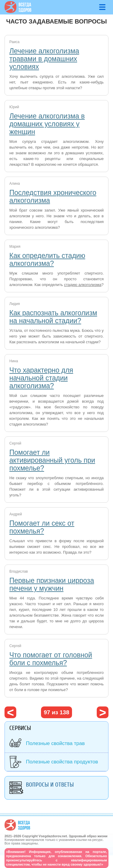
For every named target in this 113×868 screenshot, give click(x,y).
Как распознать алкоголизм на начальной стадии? (53, 317)
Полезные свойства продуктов (62, 762)
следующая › (103, 712)
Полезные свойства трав (55, 743)
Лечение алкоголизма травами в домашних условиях (44, 59)
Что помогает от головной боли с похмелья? (51, 659)
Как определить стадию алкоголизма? (47, 259)
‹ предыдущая (10, 712)
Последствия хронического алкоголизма (53, 197)
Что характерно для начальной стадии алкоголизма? (41, 378)
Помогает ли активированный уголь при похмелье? (52, 460)
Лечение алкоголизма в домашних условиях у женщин (47, 124)
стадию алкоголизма (83, 285)
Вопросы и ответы (50, 785)
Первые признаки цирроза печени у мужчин (52, 584)
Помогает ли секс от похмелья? (42, 527)
